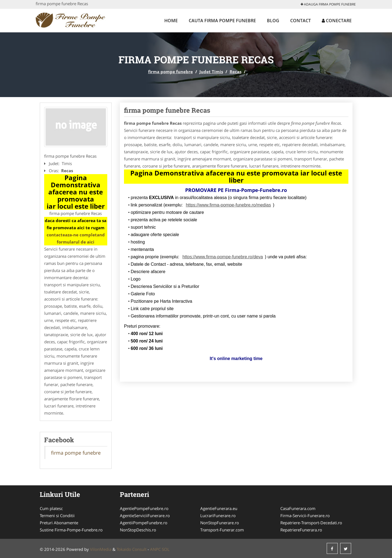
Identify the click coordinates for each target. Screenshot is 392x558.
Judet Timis (211, 72)
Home (171, 21)
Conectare (337, 21)
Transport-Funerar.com (222, 530)
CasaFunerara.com (298, 508)
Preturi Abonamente (59, 523)
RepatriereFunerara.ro (301, 530)
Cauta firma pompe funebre (222, 21)
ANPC (155, 549)
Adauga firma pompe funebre (328, 4)
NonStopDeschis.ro (138, 530)
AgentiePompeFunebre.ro (144, 508)
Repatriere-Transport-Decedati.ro (311, 523)
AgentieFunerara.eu (219, 508)
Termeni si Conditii (57, 515)
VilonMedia (101, 549)
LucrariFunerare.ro (218, 515)
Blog (273, 21)
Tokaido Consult (132, 549)
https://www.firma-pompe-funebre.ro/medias (228, 205)
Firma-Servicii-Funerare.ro (305, 515)
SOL (166, 549)
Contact (301, 21)
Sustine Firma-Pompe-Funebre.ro (71, 530)
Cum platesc (51, 508)
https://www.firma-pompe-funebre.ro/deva (223, 257)
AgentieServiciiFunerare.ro (145, 515)
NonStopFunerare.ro (220, 523)
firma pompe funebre (170, 72)
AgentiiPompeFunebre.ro (144, 523)
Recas (236, 72)
